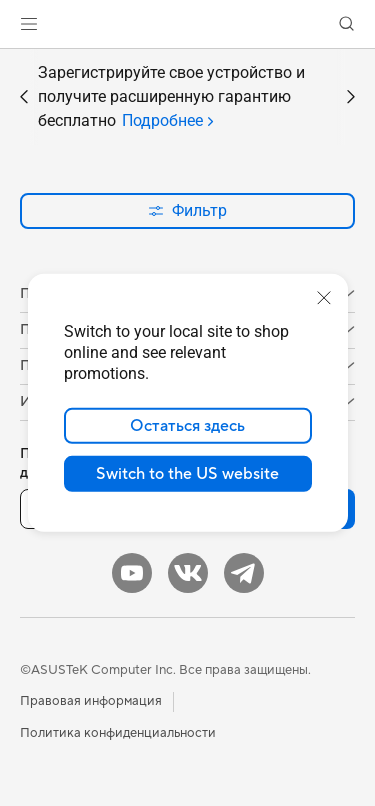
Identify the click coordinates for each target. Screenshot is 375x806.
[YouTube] (132, 573)
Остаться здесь (187, 426)
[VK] (188, 573)
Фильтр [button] (187, 210)
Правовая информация (91, 701)
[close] (324, 298)
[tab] (167, 121)
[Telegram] (244, 573)
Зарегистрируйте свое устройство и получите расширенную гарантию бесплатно (171, 98)
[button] (29, 24)
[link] (187, 24)
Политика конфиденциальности (118, 733)
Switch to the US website (187, 474)
